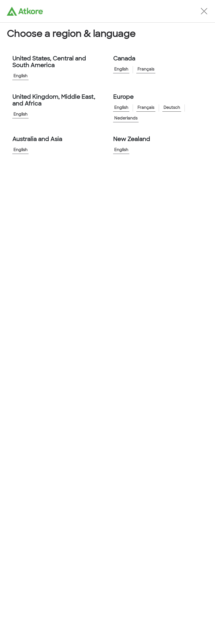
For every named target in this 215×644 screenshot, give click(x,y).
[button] (204, 11)
